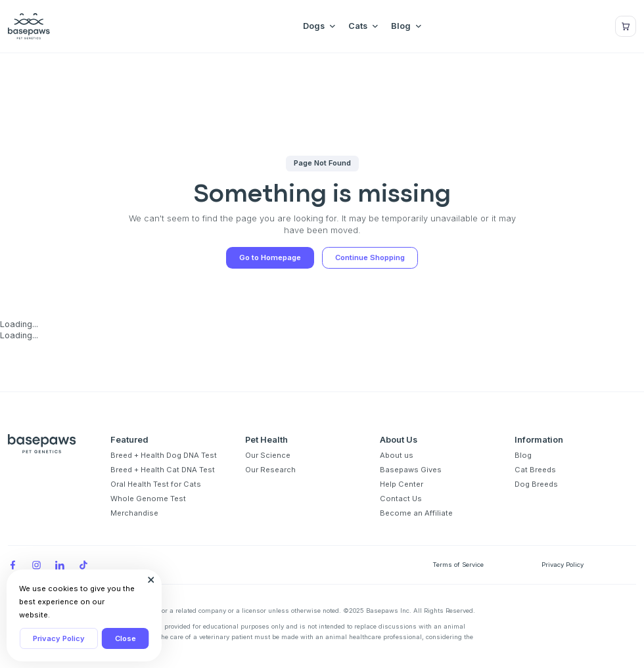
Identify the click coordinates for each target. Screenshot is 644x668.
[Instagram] (36, 565)
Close (126, 638)
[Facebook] (12, 565)
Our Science (268, 455)
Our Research (270, 470)
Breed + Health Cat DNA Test (163, 470)
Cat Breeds (535, 470)
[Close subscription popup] (151, 580)
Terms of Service (458, 565)
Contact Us (401, 499)
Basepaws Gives (411, 470)
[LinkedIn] (60, 565)
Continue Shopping (370, 257)
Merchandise (134, 513)
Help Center (402, 484)
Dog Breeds (536, 484)
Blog (523, 455)
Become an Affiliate (416, 513)
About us (397, 455)
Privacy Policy (59, 638)
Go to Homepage (270, 257)
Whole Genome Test (148, 499)
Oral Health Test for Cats (156, 484)
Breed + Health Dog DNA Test (164, 455)
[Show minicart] (626, 26)
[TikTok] (83, 565)
